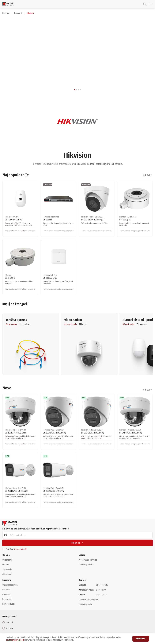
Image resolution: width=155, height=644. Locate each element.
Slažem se (141, 639)
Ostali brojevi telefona (88, 600)
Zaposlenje (7, 569)
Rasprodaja (7, 599)
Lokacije (6, 565)
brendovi (18, 13)
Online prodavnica (10, 585)
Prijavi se (77, 543)
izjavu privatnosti (20, 549)
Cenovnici (6, 590)
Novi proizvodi (8, 604)
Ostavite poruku (86, 604)
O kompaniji (7, 560)
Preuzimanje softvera (88, 560)
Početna (6, 13)
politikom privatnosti (15, 640)
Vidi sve (148, 175)
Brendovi (6, 594)
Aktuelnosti (7, 574)
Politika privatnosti (9, 617)
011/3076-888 (102, 585)
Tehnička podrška (86, 565)
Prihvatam (16, 549)
